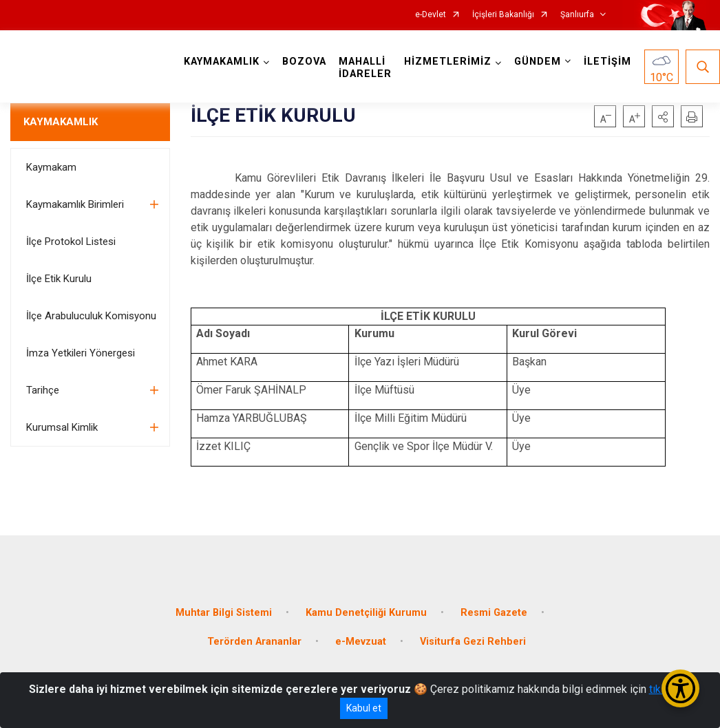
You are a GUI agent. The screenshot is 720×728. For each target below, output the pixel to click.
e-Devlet (431, 15)
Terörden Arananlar (254, 642)
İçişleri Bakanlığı (503, 15)
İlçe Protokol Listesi (71, 242)
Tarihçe (43, 390)
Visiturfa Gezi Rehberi (473, 642)
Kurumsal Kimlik (62, 427)
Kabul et (364, 708)
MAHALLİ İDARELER (365, 68)
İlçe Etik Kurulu (59, 279)
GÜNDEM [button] (538, 62)
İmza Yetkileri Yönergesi (81, 353)
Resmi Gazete (494, 613)
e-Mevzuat (361, 642)
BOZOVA (304, 62)
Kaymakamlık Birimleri (75, 204)
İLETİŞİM (607, 62)
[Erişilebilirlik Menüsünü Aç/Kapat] (680, 688)
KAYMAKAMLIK (61, 122)
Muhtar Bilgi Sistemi (224, 613)
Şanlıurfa (577, 15)
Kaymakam (51, 167)
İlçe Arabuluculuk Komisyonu (91, 316)
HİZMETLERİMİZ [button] (448, 62)
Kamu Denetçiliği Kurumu (366, 613)
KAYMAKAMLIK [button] (222, 62)
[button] (663, 116)
